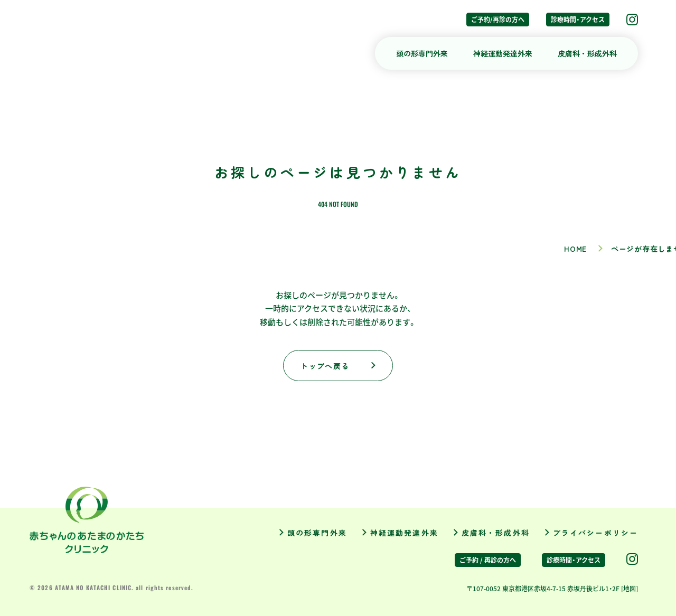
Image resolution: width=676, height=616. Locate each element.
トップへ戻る (325, 366)
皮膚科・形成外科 (587, 53)
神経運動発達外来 (503, 53)
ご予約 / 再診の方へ (488, 560)
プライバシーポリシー (595, 533)
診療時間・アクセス (578, 20)
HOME (575, 249)
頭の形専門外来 (422, 53)
